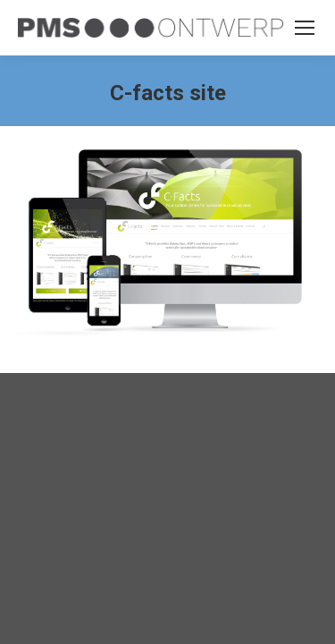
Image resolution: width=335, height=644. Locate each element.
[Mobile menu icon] (305, 28)
